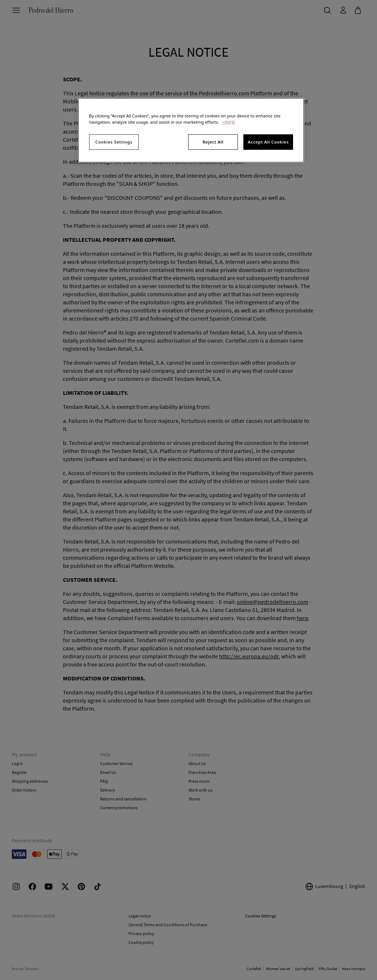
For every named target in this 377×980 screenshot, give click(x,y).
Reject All (213, 142)
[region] (191, 130)
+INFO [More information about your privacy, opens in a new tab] (228, 122)
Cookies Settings (114, 142)
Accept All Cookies (268, 142)
